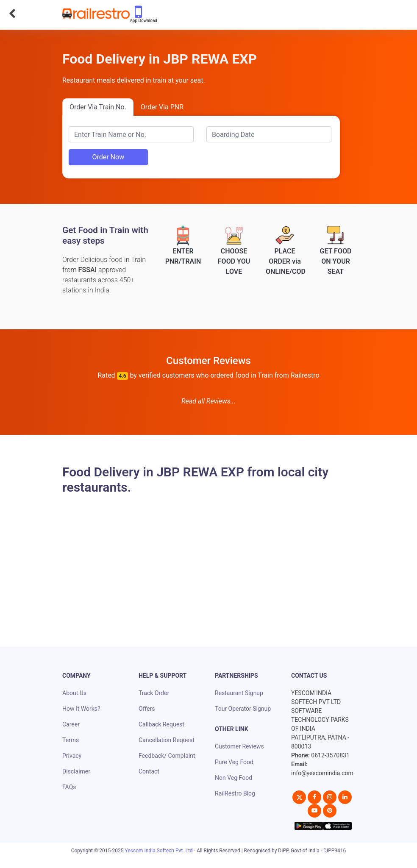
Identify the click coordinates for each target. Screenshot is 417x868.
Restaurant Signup (239, 693)
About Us (74, 693)
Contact (149, 771)
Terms (71, 740)
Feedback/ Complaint (167, 756)
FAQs (69, 787)
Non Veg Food (234, 778)
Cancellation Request (167, 740)
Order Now (108, 157)
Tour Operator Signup (243, 709)
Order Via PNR (162, 107)
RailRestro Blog (235, 793)
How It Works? (81, 709)
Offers (147, 709)
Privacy (72, 756)
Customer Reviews (239, 746)
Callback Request (161, 724)
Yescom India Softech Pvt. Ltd (159, 851)
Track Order (154, 693)
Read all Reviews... (208, 401)
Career (71, 724)
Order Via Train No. (98, 107)
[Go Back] (12, 14)
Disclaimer (76, 771)
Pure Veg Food (234, 762)
